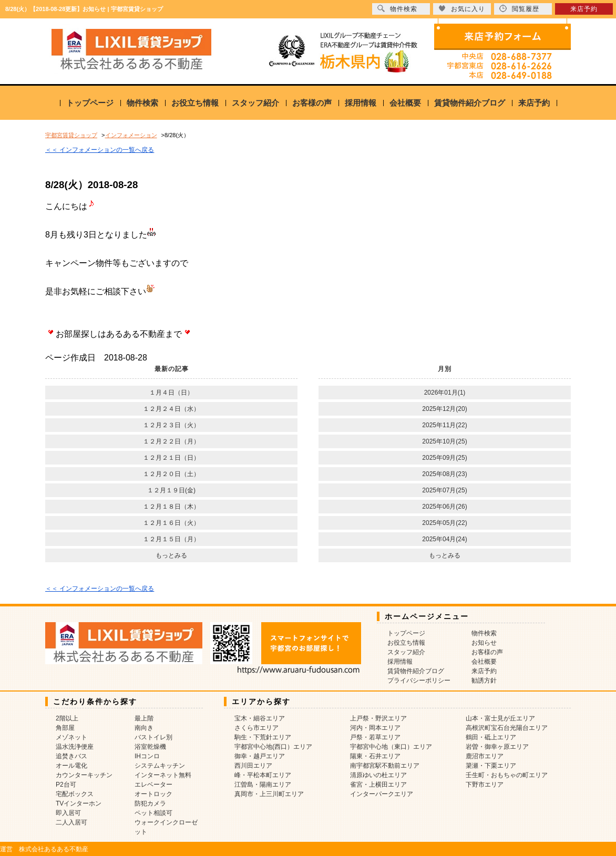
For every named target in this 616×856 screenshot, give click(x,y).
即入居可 (68, 813)
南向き (144, 728)
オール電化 (71, 766)
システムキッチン (160, 766)
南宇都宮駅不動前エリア (385, 766)
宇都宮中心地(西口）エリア (273, 747)
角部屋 (65, 728)
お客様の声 (312, 103)
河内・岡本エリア (375, 728)
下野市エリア (485, 785)
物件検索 (142, 103)
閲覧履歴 (519, 9)
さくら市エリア (256, 728)
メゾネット (71, 737)
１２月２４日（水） (171, 409)
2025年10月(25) (444, 441)
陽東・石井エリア (375, 756)
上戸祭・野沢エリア (378, 718)
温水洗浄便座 (75, 747)
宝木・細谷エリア (260, 718)
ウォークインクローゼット (166, 827)
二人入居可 (71, 822)
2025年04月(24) (444, 539)
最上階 (144, 718)
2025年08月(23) (444, 474)
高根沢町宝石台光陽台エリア (507, 728)
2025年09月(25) (444, 458)
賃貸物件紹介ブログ (470, 103)
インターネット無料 (163, 775)
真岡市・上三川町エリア (269, 794)
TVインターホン (79, 803)
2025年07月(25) (444, 490)
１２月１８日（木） (171, 507)
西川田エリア (253, 766)
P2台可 (66, 785)
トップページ (90, 103)
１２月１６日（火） (171, 523)
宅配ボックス (75, 794)
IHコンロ (147, 756)
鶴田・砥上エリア (491, 737)
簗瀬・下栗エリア (491, 766)
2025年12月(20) (444, 409)
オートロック (153, 794)
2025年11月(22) (444, 425)
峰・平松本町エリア (263, 775)
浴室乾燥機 (150, 747)
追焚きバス (71, 756)
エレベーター (153, 785)
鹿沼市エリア (485, 756)
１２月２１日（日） (171, 458)
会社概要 (405, 103)
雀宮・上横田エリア (378, 785)
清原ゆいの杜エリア (378, 775)
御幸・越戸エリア (260, 756)
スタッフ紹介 (255, 103)
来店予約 (534, 103)
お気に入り (462, 9)
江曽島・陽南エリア (263, 785)
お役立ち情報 (195, 103)
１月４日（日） (171, 393)
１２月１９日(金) (171, 490)
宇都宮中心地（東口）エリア (391, 747)
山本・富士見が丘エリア (500, 718)
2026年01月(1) (445, 393)
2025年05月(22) (444, 523)
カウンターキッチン (84, 775)
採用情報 (361, 103)
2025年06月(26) (444, 507)
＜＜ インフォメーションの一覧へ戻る (100, 150)
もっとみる (171, 555)
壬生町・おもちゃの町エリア (507, 775)
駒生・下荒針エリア (263, 737)
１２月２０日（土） (171, 474)
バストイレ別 (153, 737)
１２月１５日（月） (171, 539)
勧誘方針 (484, 680)
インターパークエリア (382, 794)
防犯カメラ (150, 803)
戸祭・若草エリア (375, 737)
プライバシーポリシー (419, 680)
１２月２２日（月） (171, 441)
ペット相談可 (153, 813)
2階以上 (67, 718)
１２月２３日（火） (171, 425)
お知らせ (484, 643)
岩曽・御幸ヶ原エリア (497, 747)
